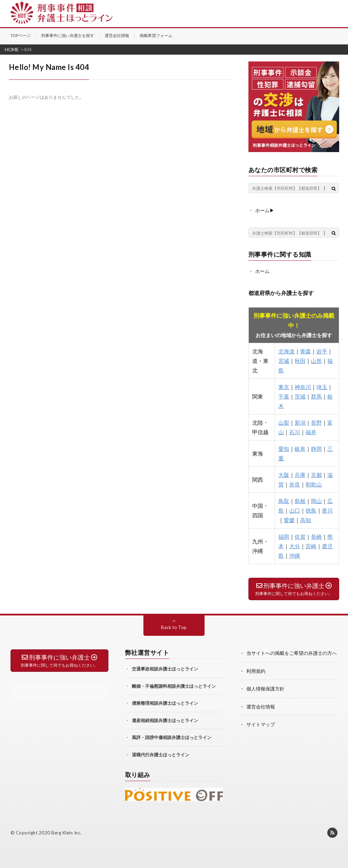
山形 (316, 360)
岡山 (316, 501)
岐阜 (300, 448)
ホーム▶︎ (265, 210)
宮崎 (311, 546)
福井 (311, 432)
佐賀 (300, 536)
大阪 (284, 474)
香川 (327, 510)
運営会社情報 (117, 35)
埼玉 (322, 386)
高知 (306, 520)
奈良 (295, 484)
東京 (284, 386)
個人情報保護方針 (265, 688)
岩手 (322, 351)
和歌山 (314, 484)
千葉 (284, 396)
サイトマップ (261, 723)
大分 (295, 546)
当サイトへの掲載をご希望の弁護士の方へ (292, 653)
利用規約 (256, 670)
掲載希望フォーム (156, 35)
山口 (295, 510)
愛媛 (289, 520)
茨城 (300, 396)
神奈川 (303, 386)
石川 (295, 432)
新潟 (300, 422)
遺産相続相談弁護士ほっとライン (165, 720)
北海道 (286, 351)
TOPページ (21, 35)
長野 (316, 422)
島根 (300, 501)
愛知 (284, 448)
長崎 (316, 536)
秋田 (300, 360)
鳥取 (284, 501)
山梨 (284, 422)
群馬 (316, 396)
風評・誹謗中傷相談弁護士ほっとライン (172, 737)
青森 (306, 351)
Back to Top (174, 627)
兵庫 (300, 474)
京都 (316, 474)
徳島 (311, 510)
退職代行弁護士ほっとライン (161, 754)
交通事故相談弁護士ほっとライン (165, 668)
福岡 (284, 536)
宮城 (284, 360)
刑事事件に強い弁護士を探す (68, 35)
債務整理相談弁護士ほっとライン (165, 703)
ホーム (262, 271)
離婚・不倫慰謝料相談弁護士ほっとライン (174, 686)
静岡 (316, 448)
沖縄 (295, 555)
